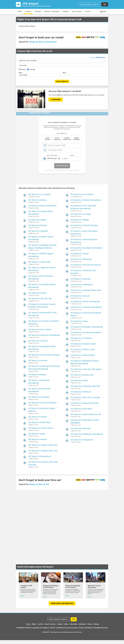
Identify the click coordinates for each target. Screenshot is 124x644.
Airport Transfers (52, 11)
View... (23, 596)
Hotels (87, 11)
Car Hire (38, 11)
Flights (28, 11)
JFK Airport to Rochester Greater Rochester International (44, 307)
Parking (66, 11)
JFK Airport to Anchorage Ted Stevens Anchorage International (44, 369)
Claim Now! (56, 99)
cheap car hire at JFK (39, 484)
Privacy (90, 624)
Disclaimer (82, 624)
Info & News (77, 11)
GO (105, 4)
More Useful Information (62, 603)
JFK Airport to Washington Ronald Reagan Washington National (44, 248)
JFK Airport (36, 4)
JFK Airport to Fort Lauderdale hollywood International (87, 208)
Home (20, 11)
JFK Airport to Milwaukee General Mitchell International (87, 363)
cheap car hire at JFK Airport (43, 42)
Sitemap (96, 624)
